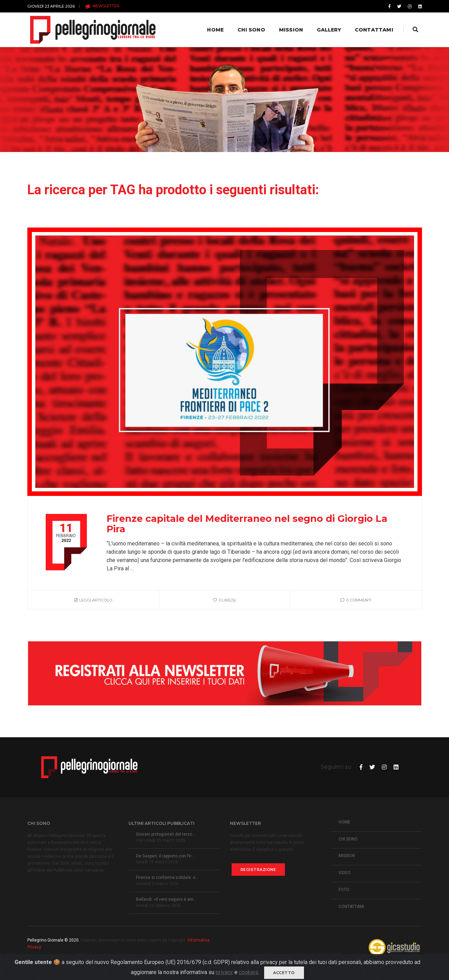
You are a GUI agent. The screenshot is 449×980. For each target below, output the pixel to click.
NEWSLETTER (102, 6)
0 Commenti (356, 600)
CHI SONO (348, 839)
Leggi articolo (93, 600)
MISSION (347, 856)
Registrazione (258, 870)
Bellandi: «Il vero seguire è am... (166, 899)
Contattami (373, 30)
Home (215, 30)
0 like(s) (224, 600)
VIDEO (345, 873)
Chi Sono (251, 30)
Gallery (328, 30)
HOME (344, 822)
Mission (290, 30)
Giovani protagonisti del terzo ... (166, 834)
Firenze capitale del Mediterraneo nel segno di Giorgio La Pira (247, 524)
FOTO (344, 890)
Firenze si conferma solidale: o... (167, 877)
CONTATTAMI (351, 907)
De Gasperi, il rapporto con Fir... (165, 856)
